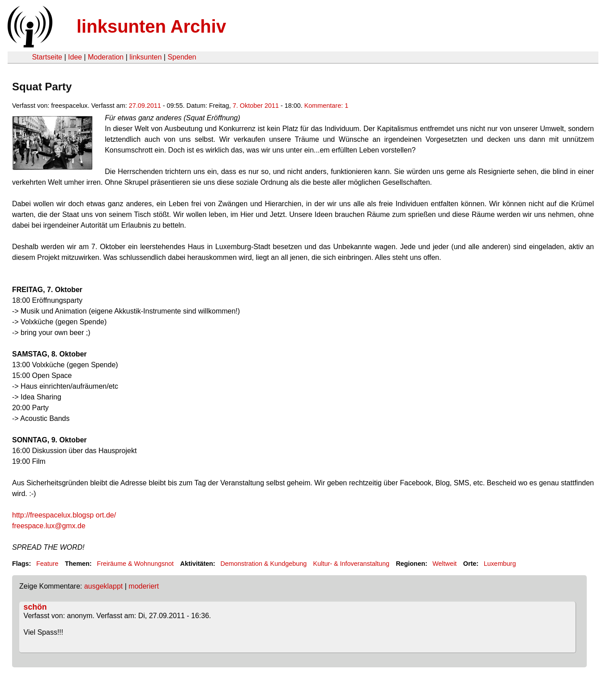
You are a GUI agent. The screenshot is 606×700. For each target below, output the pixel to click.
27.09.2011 (145, 106)
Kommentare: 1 (326, 106)
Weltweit (444, 564)
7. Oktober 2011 (256, 106)
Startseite (47, 57)
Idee (75, 57)
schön (35, 607)
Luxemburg (500, 564)
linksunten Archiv (151, 26)
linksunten (145, 57)
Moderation (106, 57)
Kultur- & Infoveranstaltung (351, 564)
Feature (47, 564)
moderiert (144, 586)
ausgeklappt (103, 586)
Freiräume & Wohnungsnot (135, 564)
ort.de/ (64, 515)
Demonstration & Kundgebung (263, 564)
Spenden (182, 57)
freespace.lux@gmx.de (49, 526)
